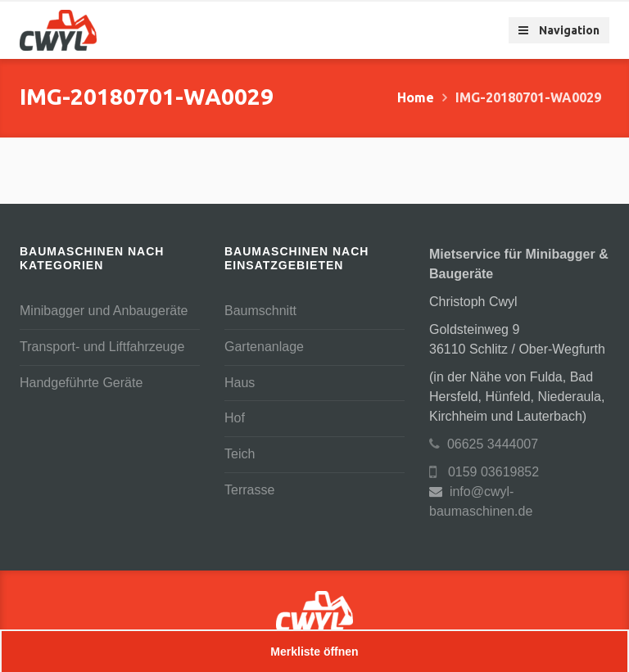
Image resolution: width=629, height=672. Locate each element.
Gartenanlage (264, 347)
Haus (240, 383)
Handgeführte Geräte (81, 383)
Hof (235, 418)
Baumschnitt (260, 311)
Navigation (559, 30)
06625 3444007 (484, 444)
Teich (240, 454)
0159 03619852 (484, 472)
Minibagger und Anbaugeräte (104, 311)
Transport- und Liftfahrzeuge (102, 347)
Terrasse (249, 490)
